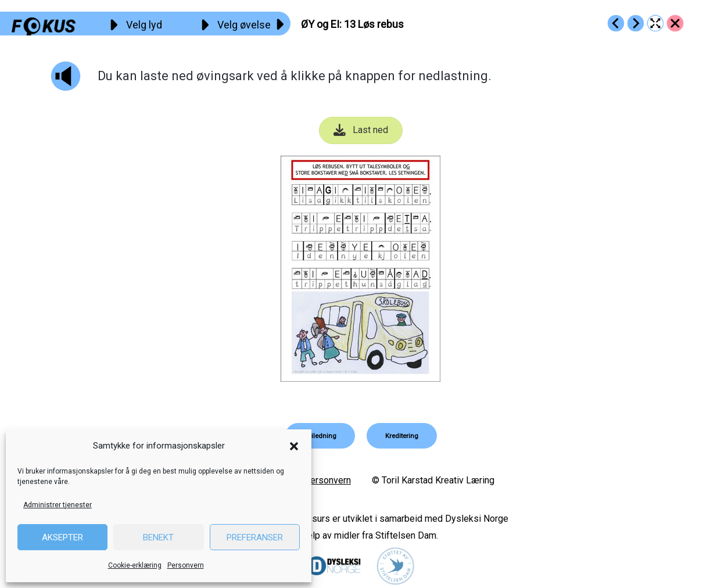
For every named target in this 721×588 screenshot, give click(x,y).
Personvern (186, 565)
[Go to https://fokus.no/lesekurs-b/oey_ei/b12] (616, 23)
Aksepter (62, 537)
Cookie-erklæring (135, 565)
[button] (294, 446)
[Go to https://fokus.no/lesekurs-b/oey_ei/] (675, 23)
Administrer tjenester (58, 505)
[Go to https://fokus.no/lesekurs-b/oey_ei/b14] (636, 23)
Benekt (158, 537)
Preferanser (255, 537)
